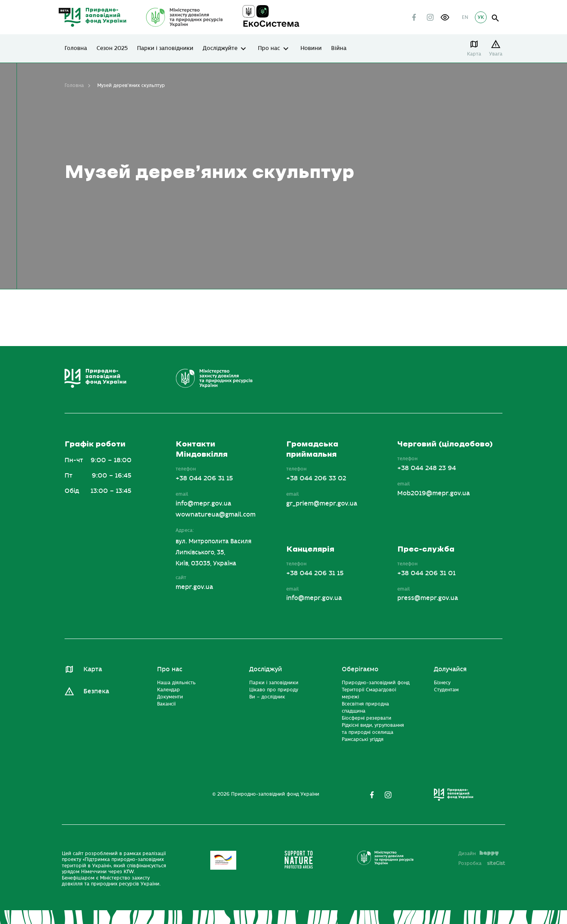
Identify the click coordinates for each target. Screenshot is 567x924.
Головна (76, 48)
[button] (445, 17)
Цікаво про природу (274, 690)
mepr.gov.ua (194, 587)
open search (496, 18)
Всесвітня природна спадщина (365, 707)
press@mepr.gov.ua (428, 598)
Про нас (269, 48)
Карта (474, 54)
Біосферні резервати (367, 718)
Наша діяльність (176, 683)
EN (465, 17)
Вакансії (166, 704)
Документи (170, 697)
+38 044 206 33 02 (316, 478)
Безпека (96, 691)
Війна (339, 48)
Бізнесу (442, 683)
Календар (169, 690)
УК (481, 17)
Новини (311, 48)
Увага (496, 54)
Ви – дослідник (267, 697)
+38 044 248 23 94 (427, 468)
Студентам (446, 690)
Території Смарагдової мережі (369, 693)
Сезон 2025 (112, 48)
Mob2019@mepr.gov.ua (434, 493)
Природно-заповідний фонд (376, 683)
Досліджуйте (220, 48)
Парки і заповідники (165, 48)
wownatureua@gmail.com (216, 515)
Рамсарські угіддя (363, 739)
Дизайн (478, 854)
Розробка (482, 863)
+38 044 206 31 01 (426, 573)
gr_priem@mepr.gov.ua (322, 504)
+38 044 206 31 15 (204, 478)
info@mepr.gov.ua (203, 504)
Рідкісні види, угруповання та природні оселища (373, 729)
